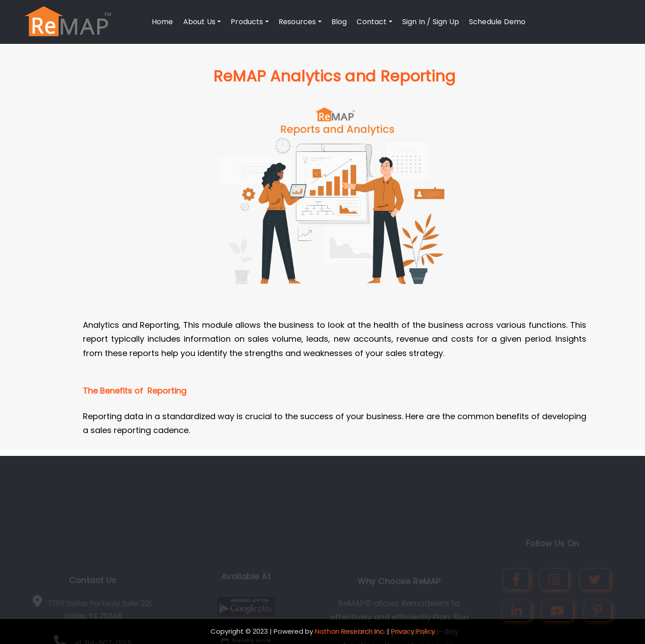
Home (163, 22)
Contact (374, 22)
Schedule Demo (497, 22)
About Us (202, 22)
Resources (300, 22)
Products (250, 22)
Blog (339, 22)
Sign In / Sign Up (431, 22)
